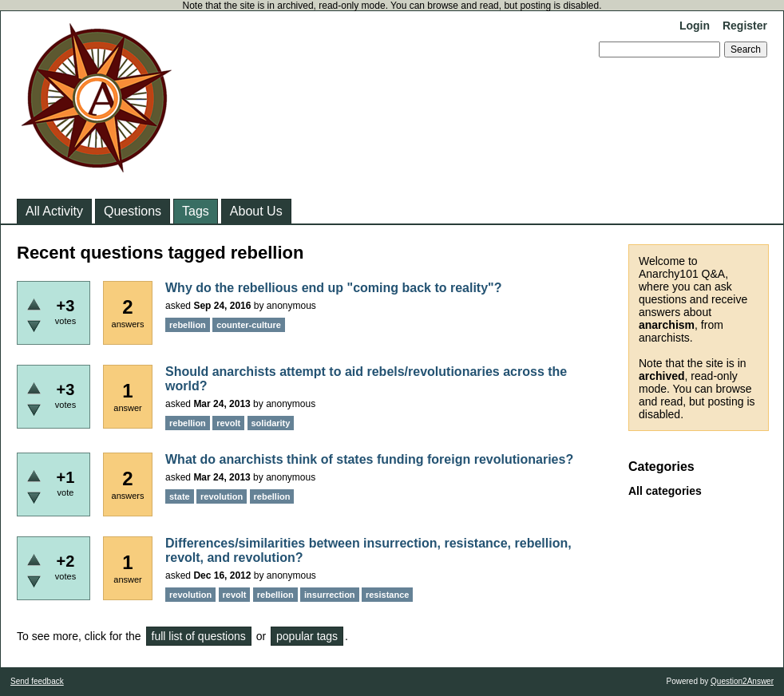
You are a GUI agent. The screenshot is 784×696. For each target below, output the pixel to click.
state (180, 496)
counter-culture (249, 325)
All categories (665, 491)
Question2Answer (742, 681)
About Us (256, 211)
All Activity (54, 211)
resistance (387, 595)
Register (745, 26)
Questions (133, 211)
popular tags (307, 636)
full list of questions (199, 636)
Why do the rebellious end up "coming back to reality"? (333, 288)
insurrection (330, 595)
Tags (196, 211)
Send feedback (37, 681)
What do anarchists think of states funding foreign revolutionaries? (369, 459)
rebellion (188, 325)
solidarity (271, 423)
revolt (228, 423)
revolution (222, 496)
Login (695, 26)
